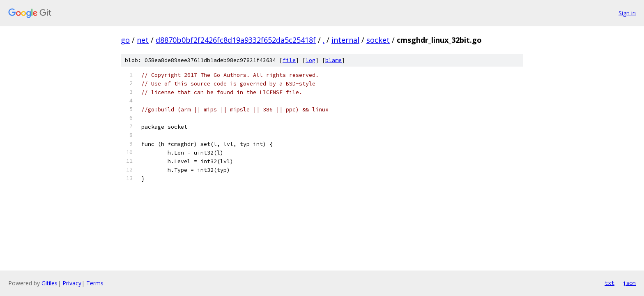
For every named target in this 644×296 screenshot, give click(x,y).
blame (333, 60)
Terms (95, 283)
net (143, 40)
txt (609, 283)
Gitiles (49, 283)
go (125, 40)
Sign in (627, 13)
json (629, 283)
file (289, 60)
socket (378, 40)
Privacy (72, 283)
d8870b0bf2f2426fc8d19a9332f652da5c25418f (236, 40)
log (310, 60)
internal (345, 40)
